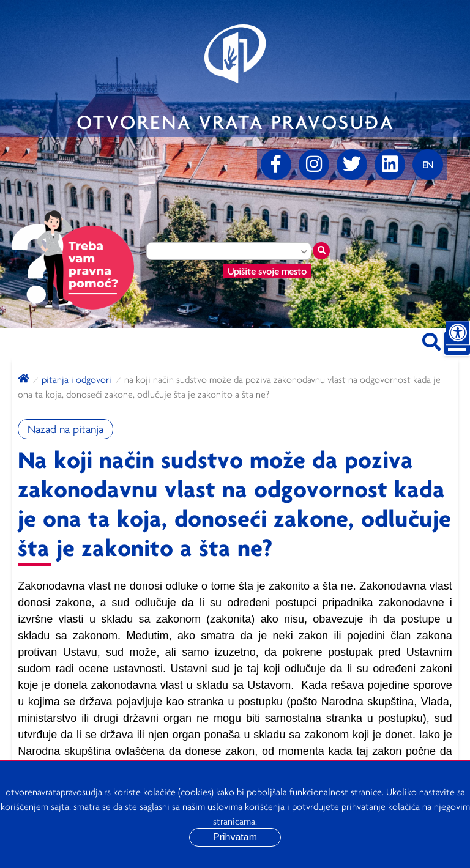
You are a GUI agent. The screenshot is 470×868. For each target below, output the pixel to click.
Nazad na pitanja (65, 429)
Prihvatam (235, 837)
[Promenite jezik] (428, 165)
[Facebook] (276, 165)
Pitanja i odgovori (76, 379)
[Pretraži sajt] (431, 340)
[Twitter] (352, 165)
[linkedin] (390, 165)
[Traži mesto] (321, 251)
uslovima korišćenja (246, 806)
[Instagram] (314, 165)
